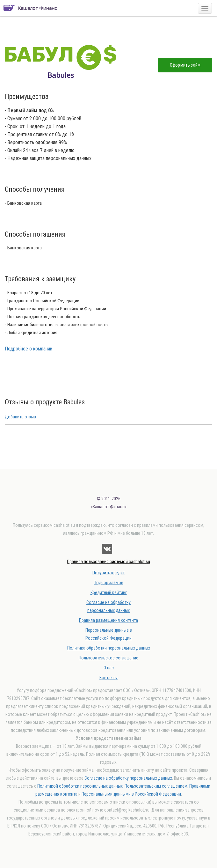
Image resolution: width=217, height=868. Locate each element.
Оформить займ (185, 65)
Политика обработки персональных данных (109, 648)
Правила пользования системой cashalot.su (108, 562)
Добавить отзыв (20, 417)
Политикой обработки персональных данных (80, 786)
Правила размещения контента (108, 620)
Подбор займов (108, 583)
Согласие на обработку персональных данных (128, 778)
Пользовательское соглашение (108, 658)
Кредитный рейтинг (109, 592)
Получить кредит (108, 573)
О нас (109, 668)
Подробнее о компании (29, 349)
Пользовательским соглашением (156, 786)
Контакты (108, 678)
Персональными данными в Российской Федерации (131, 794)
